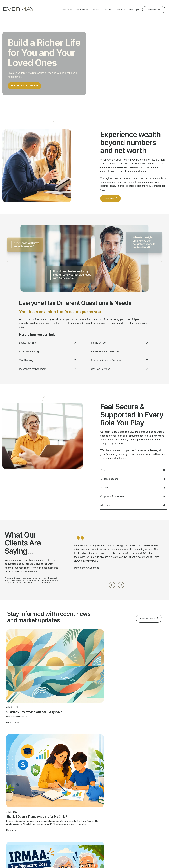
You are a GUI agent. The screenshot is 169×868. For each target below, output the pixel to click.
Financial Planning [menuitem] (49, 813)
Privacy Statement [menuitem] (143, 833)
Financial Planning (47, 354)
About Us (95, 10)
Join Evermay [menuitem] (110, 828)
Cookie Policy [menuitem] (141, 837)
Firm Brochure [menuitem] (141, 829)
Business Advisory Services (119, 363)
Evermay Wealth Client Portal (82, 861)
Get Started (152, 10)
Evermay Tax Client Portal (108, 861)
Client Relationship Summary (78, 852)
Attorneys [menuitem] (77, 825)
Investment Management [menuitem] (52, 821)
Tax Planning (47, 363)
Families (132, 472)
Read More (11, 693)
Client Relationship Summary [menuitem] (143, 824)
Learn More (110, 201)
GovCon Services (119, 371)
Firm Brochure (61, 852)
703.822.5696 (12, 827)
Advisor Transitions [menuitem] (112, 825)
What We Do (67, 10)
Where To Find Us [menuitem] (112, 817)
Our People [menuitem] (109, 809)
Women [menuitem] (76, 817)
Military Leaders (132, 481)
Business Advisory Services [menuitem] (50, 829)
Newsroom (120, 10)
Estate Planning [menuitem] (48, 809)
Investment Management (47, 371)
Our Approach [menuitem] (110, 813)
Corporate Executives (132, 499)
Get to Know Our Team (25, 88)
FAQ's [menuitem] (107, 832)
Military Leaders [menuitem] (80, 813)
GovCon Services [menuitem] (49, 838)
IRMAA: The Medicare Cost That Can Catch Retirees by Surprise (137, 680)
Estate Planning (47, 345)
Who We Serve (82, 10)
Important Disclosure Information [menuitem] (144, 818)
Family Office (119, 345)
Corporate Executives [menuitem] (82, 821)
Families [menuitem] (76, 809)
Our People (108, 10)
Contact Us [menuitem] (140, 809)
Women (132, 490)
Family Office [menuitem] (47, 825)
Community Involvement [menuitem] (114, 821)
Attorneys (132, 507)
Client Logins (134, 10)
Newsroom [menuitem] (140, 813)
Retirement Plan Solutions (119, 354)
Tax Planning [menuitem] (47, 817)
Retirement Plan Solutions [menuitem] (53, 834)
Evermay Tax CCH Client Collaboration (138, 861)
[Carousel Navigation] (116, 586)
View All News (147, 621)
